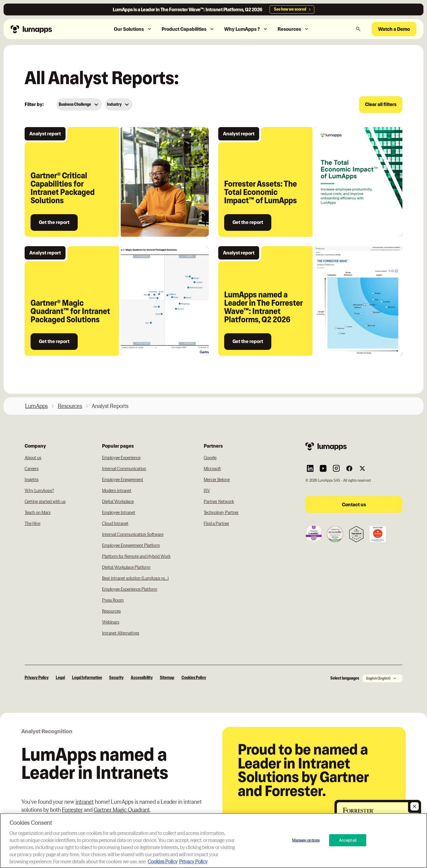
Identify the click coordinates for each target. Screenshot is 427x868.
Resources (70, 406)
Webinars (111, 622)
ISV (207, 491)
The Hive (32, 523)
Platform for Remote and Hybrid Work (136, 556)
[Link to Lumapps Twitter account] (362, 468)
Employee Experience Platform (130, 589)
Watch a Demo (394, 29)
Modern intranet (117, 491)
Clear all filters (381, 104)
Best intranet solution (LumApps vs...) (135, 578)
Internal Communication (124, 469)
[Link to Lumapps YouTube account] (323, 468)
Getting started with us (45, 502)
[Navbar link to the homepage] (44, 29)
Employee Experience (121, 458)
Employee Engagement (123, 480)
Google (210, 458)
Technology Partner (221, 513)
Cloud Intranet (115, 523)
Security (116, 678)
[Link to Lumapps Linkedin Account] (310, 468)
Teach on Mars (38, 513)
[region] (213, 841)
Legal (60, 678)
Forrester (72, 810)
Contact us (354, 505)
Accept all (348, 840)
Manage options (306, 840)
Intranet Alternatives (121, 633)
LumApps (36, 406)
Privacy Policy (37, 678)
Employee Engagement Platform (131, 545)
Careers (32, 469)
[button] (133, 29)
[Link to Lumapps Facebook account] (349, 468)
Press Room (113, 600)
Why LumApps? (39, 491)
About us (33, 458)
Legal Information (87, 678)
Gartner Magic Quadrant (122, 810)
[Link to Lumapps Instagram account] (336, 468)
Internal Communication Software (133, 534)
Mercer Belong (217, 480)
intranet (85, 802)
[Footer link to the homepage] (354, 446)
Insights (32, 480)
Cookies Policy (194, 678)
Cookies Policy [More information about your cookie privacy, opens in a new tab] (163, 861)
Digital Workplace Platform (126, 567)
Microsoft (212, 469)
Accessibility (142, 678)
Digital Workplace (118, 502)
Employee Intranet (119, 513)
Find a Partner (216, 523)
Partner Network (219, 502)
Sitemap (167, 678)
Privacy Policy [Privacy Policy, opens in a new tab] (193, 861)
